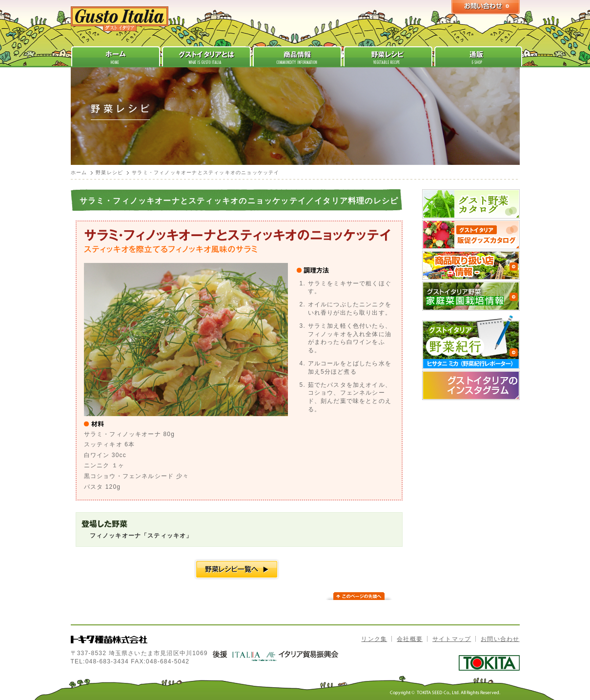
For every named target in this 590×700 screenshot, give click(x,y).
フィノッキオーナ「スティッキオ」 (141, 536)
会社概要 (410, 639)
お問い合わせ (500, 639)
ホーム (79, 172)
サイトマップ (452, 639)
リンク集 (374, 639)
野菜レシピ (109, 172)
